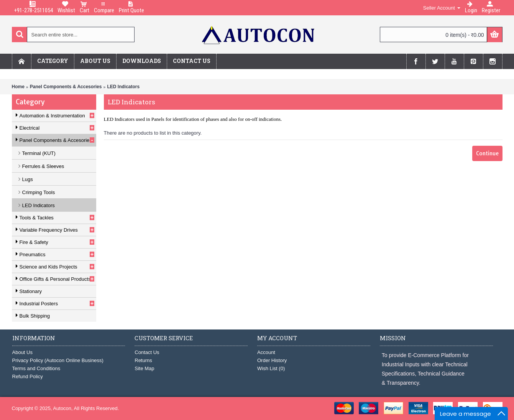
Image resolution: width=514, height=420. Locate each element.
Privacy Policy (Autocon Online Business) (58, 360)
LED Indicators (123, 87)
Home (18, 87)
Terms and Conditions (36, 368)
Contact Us (147, 352)
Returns (143, 360)
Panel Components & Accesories (66, 87)
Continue (487, 153)
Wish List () (271, 368)
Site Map (144, 368)
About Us (22, 352)
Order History (272, 360)
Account (266, 352)
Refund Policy (28, 376)
